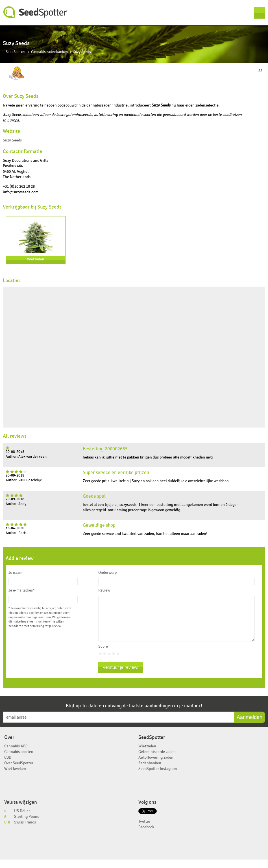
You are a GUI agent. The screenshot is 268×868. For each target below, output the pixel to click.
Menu (260, 13)
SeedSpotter (35, 12)
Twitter (144, 830)
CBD (8, 766)
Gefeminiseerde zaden (157, 760)
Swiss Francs (25, 831)
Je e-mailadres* (22, 590)
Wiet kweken (15, 777)
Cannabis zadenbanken (49, 52)
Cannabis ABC (16, 755)
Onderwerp (107, 573)
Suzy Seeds (12, 140)
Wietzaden (36, 259)
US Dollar (22, 819)
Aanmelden (250, 726)
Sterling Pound (27, 825)
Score (103, 655)
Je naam (15, 573)
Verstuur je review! (121, 676)
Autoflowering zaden (156, 766)
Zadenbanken (150, 771)
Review (104, 590)
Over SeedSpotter (19, 771)
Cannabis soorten (19, 760)
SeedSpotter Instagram (158, 777)
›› (260, 69)
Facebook (146, 835)
